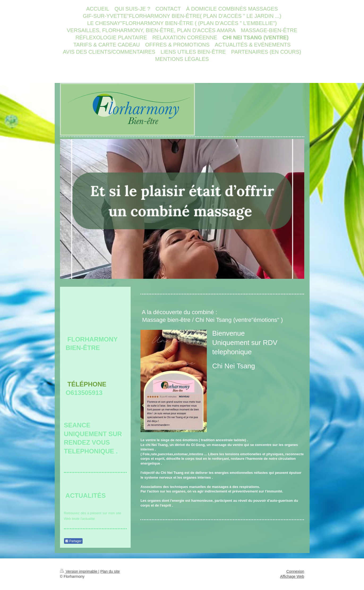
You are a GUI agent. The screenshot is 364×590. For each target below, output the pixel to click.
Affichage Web (292, 576)
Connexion (295, 571)
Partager (73, 541)
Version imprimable (79, 571)
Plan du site (110, 571)
